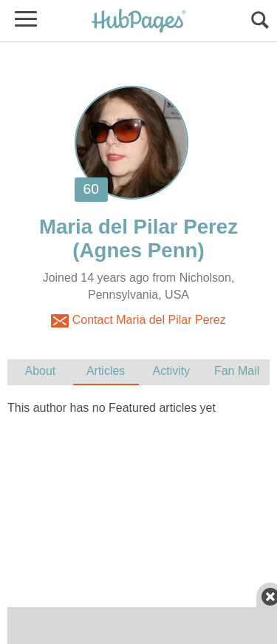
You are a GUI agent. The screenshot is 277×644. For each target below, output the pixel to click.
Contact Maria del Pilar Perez (138, 321)
